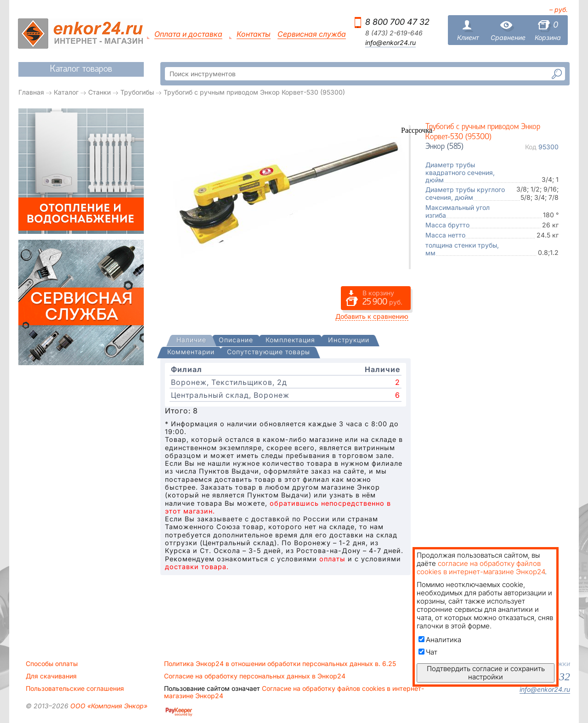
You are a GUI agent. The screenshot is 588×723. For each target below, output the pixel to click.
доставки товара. (197, 567)
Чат (428, 652)
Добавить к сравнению (372, 316)
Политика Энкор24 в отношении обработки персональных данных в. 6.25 (280, 664)
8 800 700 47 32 (397, 22)
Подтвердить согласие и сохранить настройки (486, 673)
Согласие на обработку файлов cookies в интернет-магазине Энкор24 (294, 692)
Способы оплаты (52, 664)
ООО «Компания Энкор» (108, 706)
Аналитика (440, 640)
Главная (31, 92)
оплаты (332, 559)
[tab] (191, 341)
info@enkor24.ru (390, 43)
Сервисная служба (312, 34)
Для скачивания (51, 676)
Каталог (66, 92)
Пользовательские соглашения (75, 689)
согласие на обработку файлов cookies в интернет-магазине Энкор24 (481, 568)
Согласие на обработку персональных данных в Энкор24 (255, 676)
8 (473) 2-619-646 (394, 33)
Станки (99, 92)
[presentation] (191, 341)
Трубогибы (137, 92)
